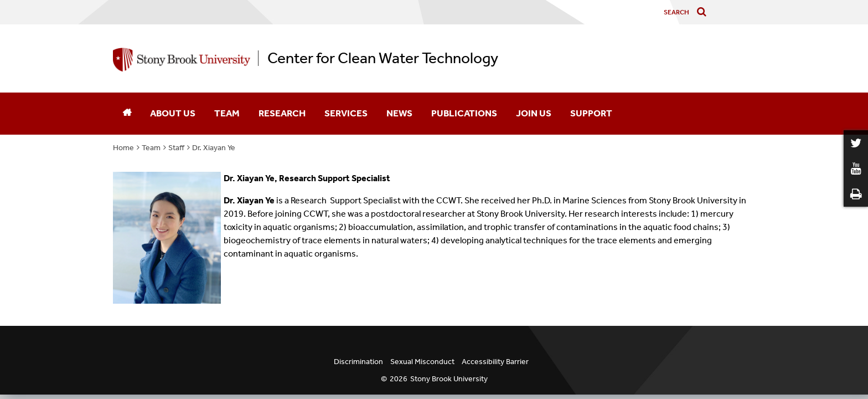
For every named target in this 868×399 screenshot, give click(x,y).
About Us (173, 113)
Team (227, 113)
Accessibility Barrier (495, 362)
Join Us (534, 113)
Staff (176, 148)
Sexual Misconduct (422, 362)
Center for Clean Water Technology (383, 58)
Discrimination (358, 362)
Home (123, 148)
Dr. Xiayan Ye (214, 148)
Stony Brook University (449, 379)
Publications (464, 113)
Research (282, 113)
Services (346, 113)
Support (591, 113)
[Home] (127, 114)
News (399, 113)
